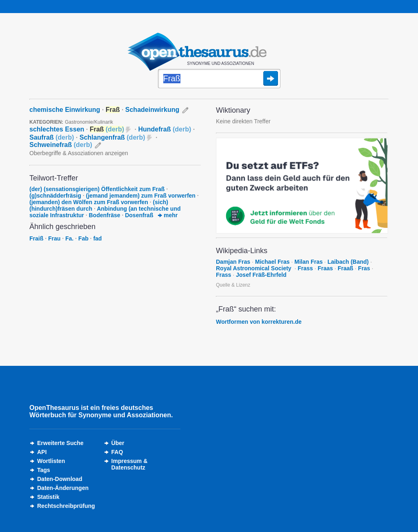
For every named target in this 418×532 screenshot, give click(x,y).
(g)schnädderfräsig (55, 196)
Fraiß (36, 238)
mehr (168, 215)
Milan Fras (308, 262)
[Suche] (219, 79)
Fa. (69, 238)
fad (97, 238)
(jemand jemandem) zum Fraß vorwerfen (140, 196)
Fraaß (345, 268)
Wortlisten (51, 461)
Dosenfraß (139, 215)
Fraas (325, 268)
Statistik (48, 497)
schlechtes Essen (57, 129)
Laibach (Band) (348, 262)
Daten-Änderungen (63, 488)
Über (118, 443)
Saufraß (52, 137)
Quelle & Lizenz (233, 285)
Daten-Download (60, 479)
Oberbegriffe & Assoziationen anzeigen (79, 153)
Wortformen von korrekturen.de (259, 322)
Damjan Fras (233, 262)
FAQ (117, 452)
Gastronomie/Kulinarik (89, 122)
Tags (44, 470)
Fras (364, 268)
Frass (305, 268)
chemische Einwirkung (65, 110)
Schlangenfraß (112, 137)
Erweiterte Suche (60, 443)
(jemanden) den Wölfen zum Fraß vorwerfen (89, 202)
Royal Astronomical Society (255, 268)
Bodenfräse (105, 215)
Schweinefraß (61, 145)
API (42, 452)
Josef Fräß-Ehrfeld (261, 275)
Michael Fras (272, 262)
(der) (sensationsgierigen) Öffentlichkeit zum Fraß (97, 189)
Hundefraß (165, 129)
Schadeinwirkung (152, 110)
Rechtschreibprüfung (66, 506)
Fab (83, 238)
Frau (54, 238)
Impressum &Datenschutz (130, 464)
